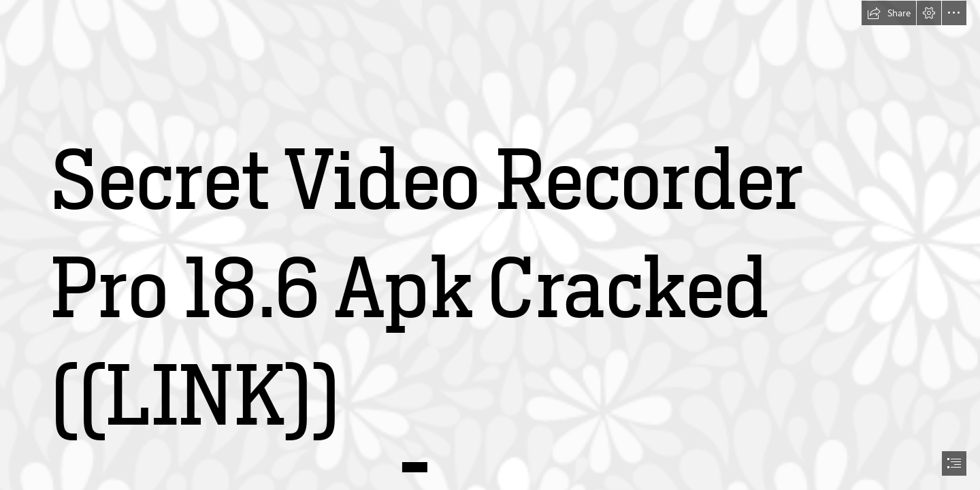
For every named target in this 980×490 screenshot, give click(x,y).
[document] (490, 245)
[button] (889, 13)
